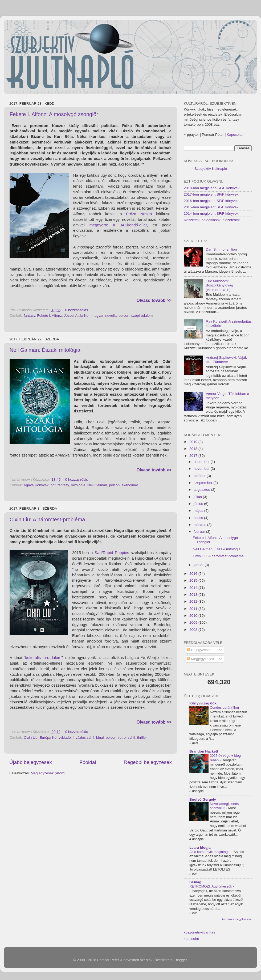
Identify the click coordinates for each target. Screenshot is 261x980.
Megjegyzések (201, 659)
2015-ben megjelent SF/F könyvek (211, 207)
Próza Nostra (139, 214)
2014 (194, 588)
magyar (97, 316)
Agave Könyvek (36, 485)
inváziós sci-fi (83, 738)
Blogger (181, 960)
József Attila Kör (77, 316)
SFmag (195, 882)
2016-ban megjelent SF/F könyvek (211, 201)
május (199, 511)
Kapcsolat (235, 135)
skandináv (130, 485)
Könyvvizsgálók (203, 703)
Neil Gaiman (97, 485)
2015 (194, 580)
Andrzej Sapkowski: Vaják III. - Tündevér (226, 360)
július (198, 497)
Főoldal (88, 762)
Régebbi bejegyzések (148, 762)
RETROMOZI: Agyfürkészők (211, 886)
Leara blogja (200, 848)
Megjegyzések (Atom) (48, 773)
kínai (100, 738)
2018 (194, 449)
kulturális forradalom (43, 658)
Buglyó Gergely (203, 799)
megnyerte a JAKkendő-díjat (118, 225)
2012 (194, 601)
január (199, 565)
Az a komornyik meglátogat (210, 852)
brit (53, 485)
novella (111, 316)
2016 (194, 574)
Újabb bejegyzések (31, 762)
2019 (194, 442)
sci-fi (132, 738)
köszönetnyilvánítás (199, 932)
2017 (194, 456)
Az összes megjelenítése (237, 919)
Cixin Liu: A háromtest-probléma (47, 519)
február (200, 532)
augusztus (202, 490)
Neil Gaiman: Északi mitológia (45, 350)
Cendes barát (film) (225, 707)
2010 (194, 616)
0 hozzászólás (77, 310)
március (200, 525)
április (199, 518)
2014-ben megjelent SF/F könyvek (211, 214)
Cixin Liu (31, 738)
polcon (124, 316)
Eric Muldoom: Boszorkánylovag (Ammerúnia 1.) (219, 285)
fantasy (29, 316)
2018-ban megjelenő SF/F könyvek (212, 188)
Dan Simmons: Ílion (221, 249)
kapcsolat (191, 939)
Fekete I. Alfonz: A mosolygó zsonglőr (54, 114)
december (202, 462)
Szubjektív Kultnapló (211, 169)
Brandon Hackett (204, 751)
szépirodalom (142, 316)
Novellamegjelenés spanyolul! (224, 806)
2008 (194, 630)
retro (122, 738)
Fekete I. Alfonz (49, 316)
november (202, 469)
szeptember (203, 483)
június (199, 504)
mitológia (78, 485)
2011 (194, 609)
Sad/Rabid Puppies (112, 553)
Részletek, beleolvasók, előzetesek (212, 220)
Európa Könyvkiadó (55, 738)
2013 (194, 595)
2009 (194, 622)
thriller (142, 738)
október (200, 476)
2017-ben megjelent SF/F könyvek (211, 194)
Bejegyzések (199, 650)
